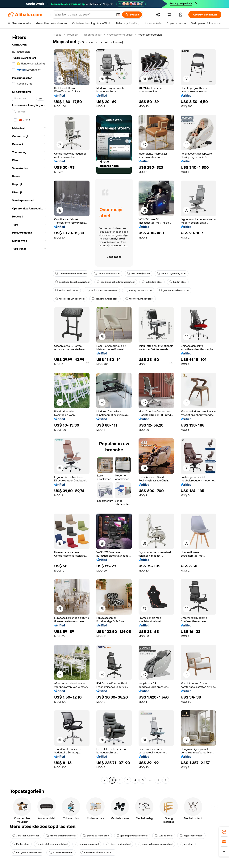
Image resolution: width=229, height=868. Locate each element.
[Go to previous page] (105, 780)
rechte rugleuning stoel (172, 274)
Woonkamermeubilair (120, 35)
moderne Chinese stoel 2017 (97, 853)
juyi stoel (186, 844)
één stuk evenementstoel (52, 844)
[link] (224, 832)
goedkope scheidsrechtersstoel (116, 282)
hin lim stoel (178, 282)
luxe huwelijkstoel (138, 274)
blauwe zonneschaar (107, 274)
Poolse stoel (21, 844)
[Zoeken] (132, 15)
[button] (118, 15)
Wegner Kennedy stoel (139, 299)
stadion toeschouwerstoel (101, 290)
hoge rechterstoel (191, 836)
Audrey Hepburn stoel (138, 290)
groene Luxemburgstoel (61, 836)
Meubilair (72, 35)
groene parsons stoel (96, 836)
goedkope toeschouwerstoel (72, 282)
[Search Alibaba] (84, 15)
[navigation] (29, 408)
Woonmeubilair (93, 35)
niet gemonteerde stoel (27, 853)
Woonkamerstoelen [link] (150, 35)
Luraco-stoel (164, 836)
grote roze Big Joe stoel (70, 299)
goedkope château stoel (174, 290)
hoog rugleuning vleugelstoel (155, 844)
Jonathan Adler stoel (105, 299)
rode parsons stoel (87, 844)
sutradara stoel (152, 282)
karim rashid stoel (67, 290)
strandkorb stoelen (61, 853)
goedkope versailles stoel (132, 836)
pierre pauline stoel (118, 844)
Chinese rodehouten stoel (71, 274)
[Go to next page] (166, 780)
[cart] (170, 15)
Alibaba (57, 35)
